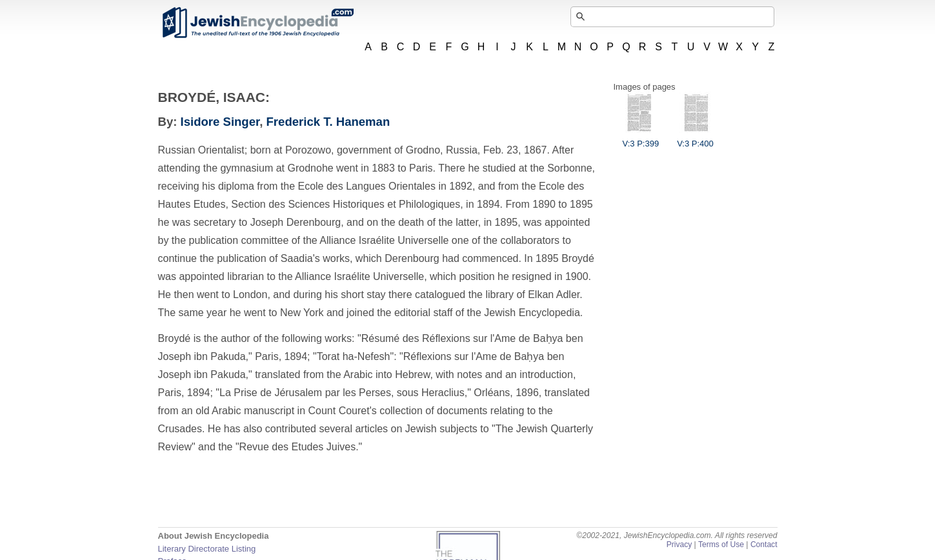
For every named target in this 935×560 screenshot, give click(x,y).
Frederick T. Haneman (328, 122)
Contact (764, 545)
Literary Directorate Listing (207, 549)
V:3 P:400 (695, 139)
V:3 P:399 (641, 139)
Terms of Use (721, 545)
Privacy (679, 545)
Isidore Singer (220, 122)
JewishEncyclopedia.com (257, 23)
